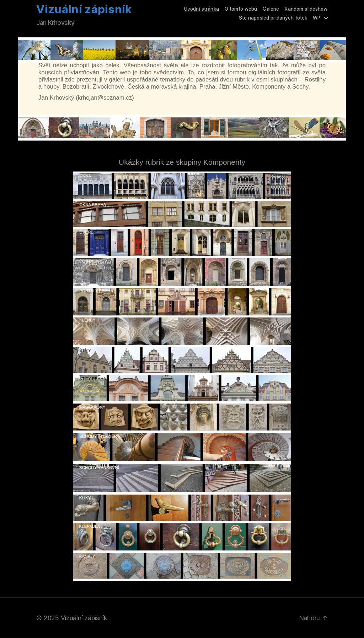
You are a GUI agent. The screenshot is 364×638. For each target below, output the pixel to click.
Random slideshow (306, 9)
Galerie (271, 9)
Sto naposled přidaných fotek (273, 18)
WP (317, 18)
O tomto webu (241, 9)
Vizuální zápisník (84, 9)
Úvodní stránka (202, 9)
